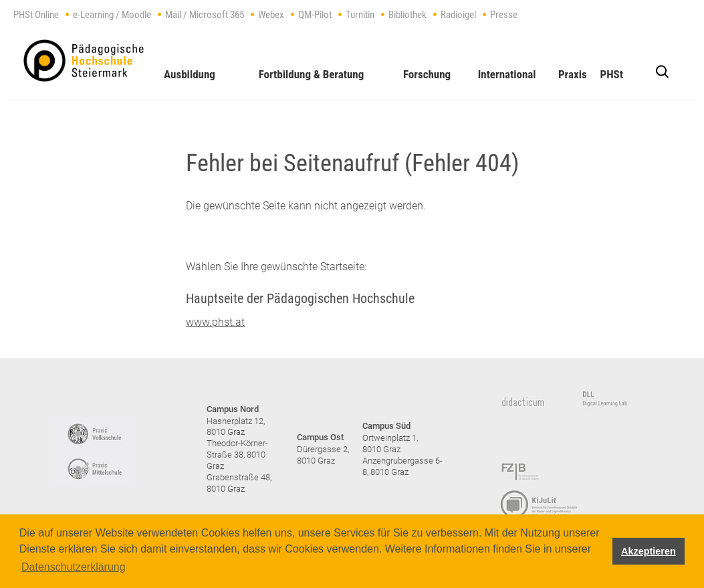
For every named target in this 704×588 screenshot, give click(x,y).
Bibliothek (407, 15)
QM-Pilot (315, 15)
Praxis (573, 74)
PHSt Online (36, 15)
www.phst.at (215, 322)
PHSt (611, 74)
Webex (271, 15)
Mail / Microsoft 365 (205, 15)
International (507, 74)
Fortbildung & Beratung (312, 74)
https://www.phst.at (84, 61)
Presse (504, 15)
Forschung (427, 74)
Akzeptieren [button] (649, 551)
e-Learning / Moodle (112, 15)
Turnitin (360, 15)
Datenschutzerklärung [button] (74, 567)
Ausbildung (190, 74)
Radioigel (458, 15)
